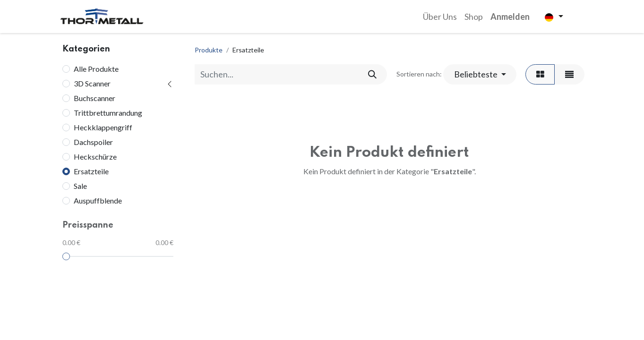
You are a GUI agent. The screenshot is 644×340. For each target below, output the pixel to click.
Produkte (209, 50)
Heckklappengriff (103, 127)
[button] (480, 74)
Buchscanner (94, 98)
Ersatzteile (91, 171)
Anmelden (510, 17)
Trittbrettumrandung (108, 113)
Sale (80, 186)
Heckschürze (95, 157)
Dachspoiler (93, 142)
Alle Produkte (96, 69)
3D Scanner (92, 83)
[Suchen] (372, 74)
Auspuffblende (98, 200)
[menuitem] (440, 17)
